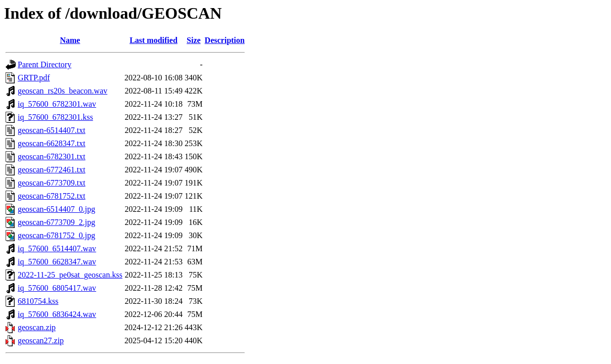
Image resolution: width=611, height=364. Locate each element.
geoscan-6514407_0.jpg (56, 209)
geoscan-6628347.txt (52, 143)
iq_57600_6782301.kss (55, 117)
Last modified (154, 40)
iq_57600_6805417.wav (57, 288)
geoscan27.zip (41, 340)
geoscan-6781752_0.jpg (56, 235)
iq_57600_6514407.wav (57, 248)
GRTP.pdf (34, 78)
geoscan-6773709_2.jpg (56, 222)
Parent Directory (45, 64)
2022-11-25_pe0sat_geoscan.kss (70, 275)
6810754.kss (38, 301)
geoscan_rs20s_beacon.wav (62, 91)
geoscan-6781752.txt (52, 196)
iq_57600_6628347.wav (57, 262)
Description (225, 40)
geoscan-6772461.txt (52, 170)
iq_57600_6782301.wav (57, 104)
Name (70, 40)
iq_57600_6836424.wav (57, 314)
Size (194, 40)
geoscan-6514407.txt (52, 130)
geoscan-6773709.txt (52, 183)
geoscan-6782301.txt (52, 156)
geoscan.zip (37, 327)
